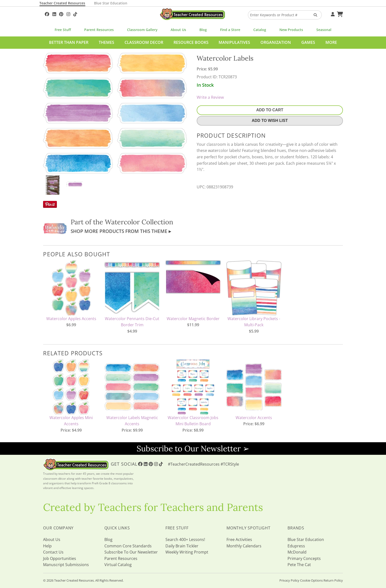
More (331, 42)
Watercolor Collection (139, 222)
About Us (178, 30)
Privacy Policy (289, 580)
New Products (291, 30)
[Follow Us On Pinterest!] (61, 14)
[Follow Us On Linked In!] (54, 14)
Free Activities (239, 539)
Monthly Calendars (244, 546)
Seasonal (324, 30)
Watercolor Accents (254, 418)
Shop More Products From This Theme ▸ (121, 231)
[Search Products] (314, 15)
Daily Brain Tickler (182, 546)
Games (308, 42)
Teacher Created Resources (62, 3)
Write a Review (210, 97)
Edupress (296, 546)
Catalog (260, 30)
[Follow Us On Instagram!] (68, 14)
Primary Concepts (304, 558)
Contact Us (53, 552)
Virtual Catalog (118, 565)
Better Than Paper (69, 42)
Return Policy (333, 580)
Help (47, 546)
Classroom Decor (144, 42)
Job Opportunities (60, 558)
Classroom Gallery (142, 30)
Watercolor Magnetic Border (193, 319)
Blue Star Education (111, 3)
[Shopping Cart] (339, 14)
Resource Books (191, 42)
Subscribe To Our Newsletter (131, 552)
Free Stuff (63, 30)
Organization (276, 42)
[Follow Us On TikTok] (75, 14)
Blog (203, 30)
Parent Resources (99, 30)
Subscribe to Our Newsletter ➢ (193, 449)
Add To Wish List (270, 121)
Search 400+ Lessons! (185, 539)
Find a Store (230, 30)
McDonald (297, 552)
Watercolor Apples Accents (71, 319)
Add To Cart (270, 110)
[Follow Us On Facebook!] (47, 14)
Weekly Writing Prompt (187, 552)
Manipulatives (234, 42)
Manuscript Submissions (66, 565)
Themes (106, 42)
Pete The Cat (299, 565)
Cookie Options (311, 580)
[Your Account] (332, 14)
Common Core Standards (128, 546)
